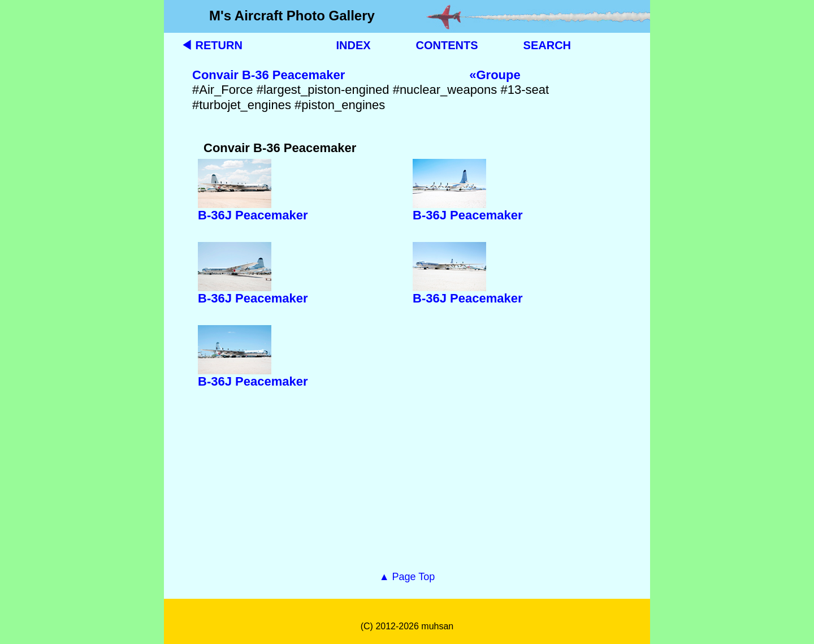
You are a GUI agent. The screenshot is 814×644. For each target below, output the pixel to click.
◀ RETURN (212, 45)
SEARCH (547, 45)
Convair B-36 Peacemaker (269, 75)
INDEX (353, 45)
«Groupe (495, 75)
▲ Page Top (407, 577)
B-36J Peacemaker (253, 215)
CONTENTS (447, 45)
